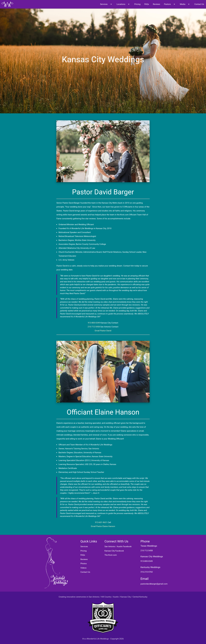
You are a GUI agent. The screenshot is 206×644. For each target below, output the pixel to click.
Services (106, 4)
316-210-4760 (147, 572)
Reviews (157, 4)
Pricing (137, 4)
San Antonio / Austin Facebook (118, 546)
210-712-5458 (94, 327)
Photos (83, 564)
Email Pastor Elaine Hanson (103, 526)
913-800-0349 (94, 323)
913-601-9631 (101, 522)
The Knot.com (111, 555)
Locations (124, 4)
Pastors (170, 4)
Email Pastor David (103, 331)
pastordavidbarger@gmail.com (154, 584)
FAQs (147, 4)
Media (185, 4)
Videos (83, 568)
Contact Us (199, 4)
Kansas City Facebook (114, 551)
